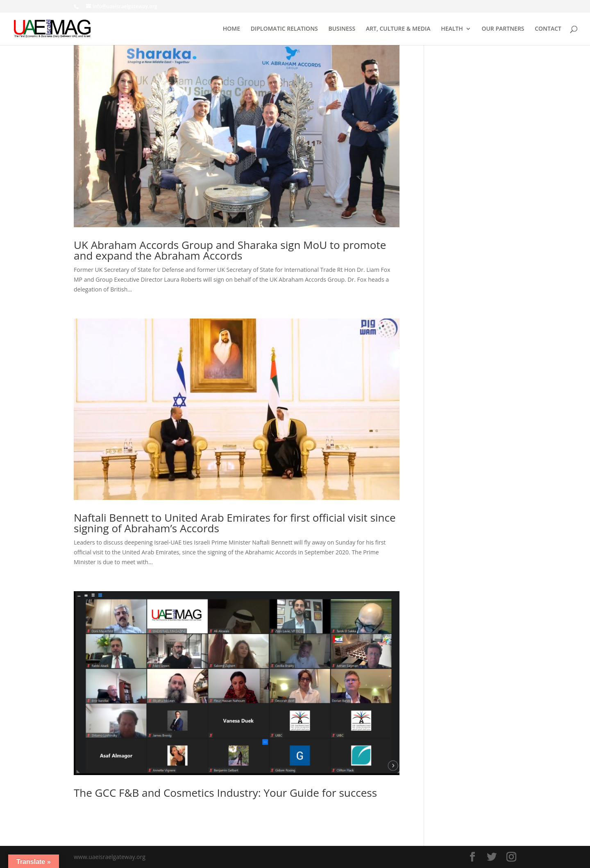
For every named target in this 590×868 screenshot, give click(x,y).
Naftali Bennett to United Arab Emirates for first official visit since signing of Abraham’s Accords (235, 523)
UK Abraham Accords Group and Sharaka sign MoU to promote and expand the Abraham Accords (230, 250)
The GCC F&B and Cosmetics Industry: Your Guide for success (225, 793)
